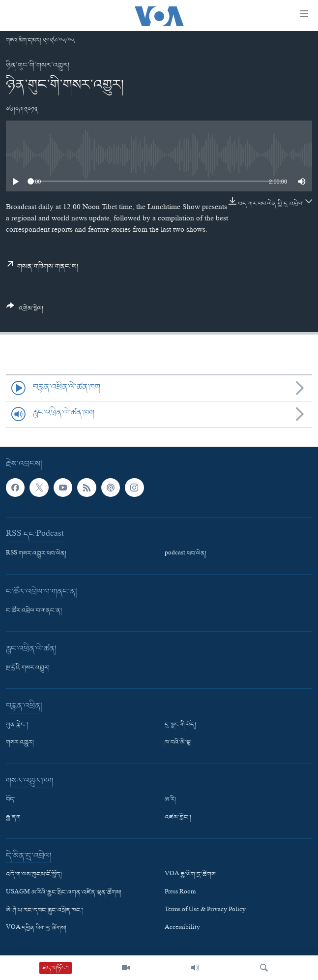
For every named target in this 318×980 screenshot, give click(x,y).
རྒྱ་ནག (13, 818)
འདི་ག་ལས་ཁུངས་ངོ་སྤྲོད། (34, 875)
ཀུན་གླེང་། (17, 725)
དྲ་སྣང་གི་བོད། (180, 725)
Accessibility (182, 928)
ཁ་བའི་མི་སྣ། (178, 743)
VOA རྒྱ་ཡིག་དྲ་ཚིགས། (191, 875)
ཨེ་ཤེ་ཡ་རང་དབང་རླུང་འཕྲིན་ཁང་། (45, 910)
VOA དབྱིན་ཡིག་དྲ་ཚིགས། (36, 928)
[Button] (25, 311)
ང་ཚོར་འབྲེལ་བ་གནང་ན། (34, 611)
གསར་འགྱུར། (20, 743)
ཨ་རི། (170, 800)
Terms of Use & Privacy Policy (205, 910)
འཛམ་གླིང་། (178, 818)
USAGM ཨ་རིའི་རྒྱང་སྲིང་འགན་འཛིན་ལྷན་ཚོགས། (64, 892)
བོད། (11, 800)
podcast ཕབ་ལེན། (186, 554)
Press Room (180, 892)
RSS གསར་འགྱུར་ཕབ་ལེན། (36, 554)
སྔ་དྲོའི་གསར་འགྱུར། (28, 668)
